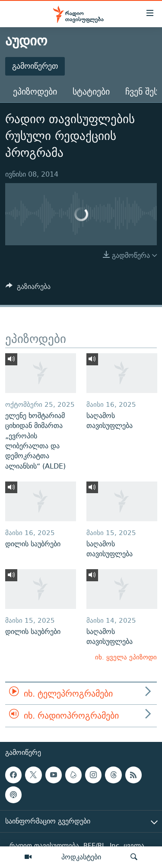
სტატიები (91, 91)
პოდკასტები (81, 857)
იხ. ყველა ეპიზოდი (126, 657)
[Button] (28, 289)
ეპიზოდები (35, 91)
